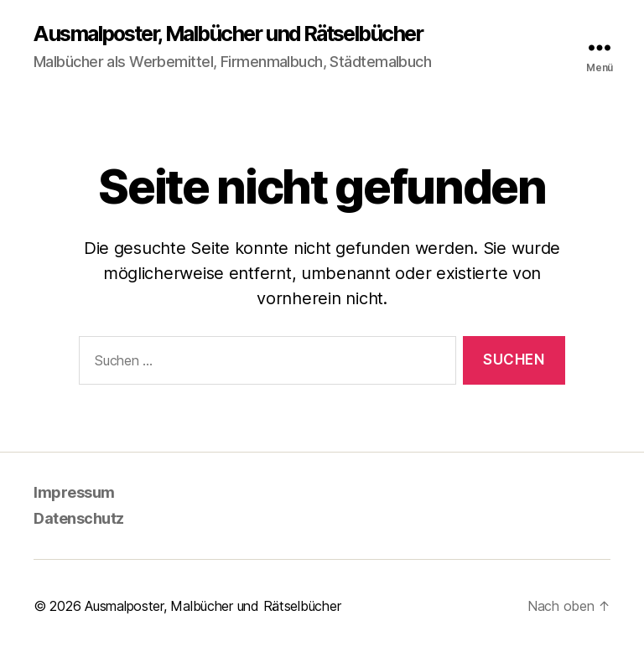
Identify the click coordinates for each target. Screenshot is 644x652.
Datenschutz (79, 518)
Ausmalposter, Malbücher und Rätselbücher (228, 34)
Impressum (74, 492)
